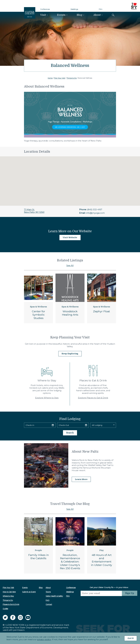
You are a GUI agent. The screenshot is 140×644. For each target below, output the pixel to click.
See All (70, 265)
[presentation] (101, 601)
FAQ (48, 600)
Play (102, 550)
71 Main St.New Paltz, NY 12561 (34, 211)
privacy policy (44, 640)
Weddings (74, 9)
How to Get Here (9, 591)
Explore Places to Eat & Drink (93, 397)
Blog (79, 15)
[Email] (101, 593)
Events (61, 15)
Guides (5, 608)
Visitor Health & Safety (54, 596)
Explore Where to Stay (47, 397)
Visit (43, 15)
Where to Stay (8, 596)
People (38, 550)
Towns (48, 591)
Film (101, 9)
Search (70, 432)
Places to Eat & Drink (11, 604)
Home (50, 78)
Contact (49, 604)
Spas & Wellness (38, 307)
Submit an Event (29, 591)
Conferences (45, 9)
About (97, 15)
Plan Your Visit (60, 78)
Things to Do (72, 78)
